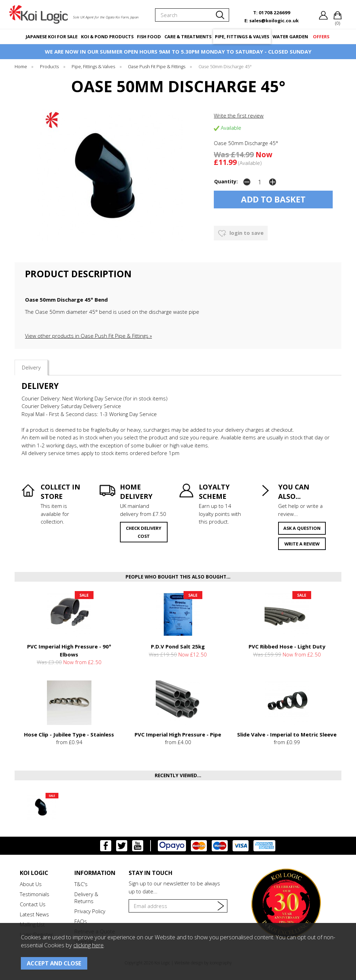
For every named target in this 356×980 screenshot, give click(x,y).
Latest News (34, 914)
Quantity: (226, 182)
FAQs (81, 921)
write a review (302, 544)
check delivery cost (144, 532)
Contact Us (33, 904)
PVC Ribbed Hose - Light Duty (287, 646)
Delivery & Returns (86, 898)
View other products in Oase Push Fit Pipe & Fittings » (88, 336)
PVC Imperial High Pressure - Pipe (178, 734)
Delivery (31, 367)
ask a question (302, 528)
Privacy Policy (90, 911)
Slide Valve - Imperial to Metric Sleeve (287, 734)
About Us (31, 884)
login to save (241, 233)
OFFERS (321, 37)
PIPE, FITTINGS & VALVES (242, 37)
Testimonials (35, 894)
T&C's (81, 884)
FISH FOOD (149, 37)
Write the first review (239, 115)
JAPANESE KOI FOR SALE (52, 37)
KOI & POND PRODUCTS (107, 37)
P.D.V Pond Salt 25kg (178, 646)
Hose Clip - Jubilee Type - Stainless (69, 734)
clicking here (88, 945)
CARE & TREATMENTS (188, 37)
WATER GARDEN (290, 37)
